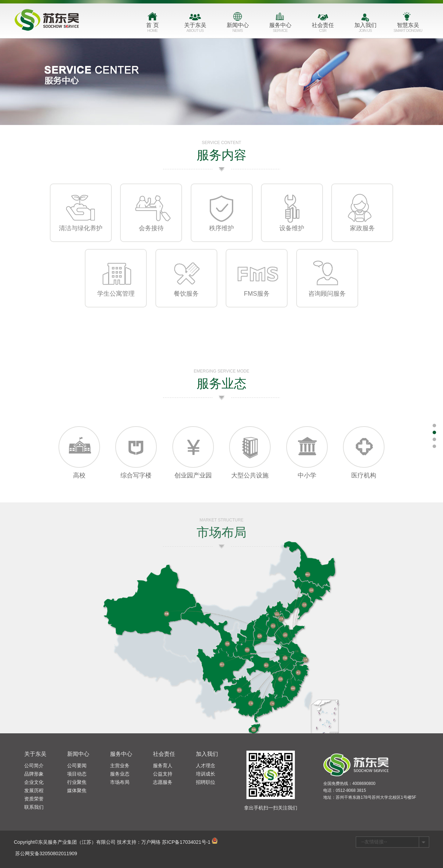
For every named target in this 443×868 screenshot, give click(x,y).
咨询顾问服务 (327, 302)
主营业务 (120, 766)
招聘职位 (206, 782)
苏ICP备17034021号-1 (186, 842)
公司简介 (34, 766)
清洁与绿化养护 (81, 236)
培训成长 (206, 774)
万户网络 (151, 842)
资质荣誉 (34, 799)
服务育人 (163, 766)
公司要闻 (77, 766)
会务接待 (151, 236)
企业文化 (34, 782)
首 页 (152, 29)
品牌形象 (34, 774)
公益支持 (163, 774)
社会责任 (323, 29)
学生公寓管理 (116, 302)
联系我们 (34, 807)
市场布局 (120, 782)
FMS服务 (257, 302)
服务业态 (120, 774)
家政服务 (362, 236)
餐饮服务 (186, 302)
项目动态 (77, 774)
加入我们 (365, 29)
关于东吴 (195, 29)
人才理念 (206, 766)
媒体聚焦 (77, 790)
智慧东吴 (408, 29)
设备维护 (292, 236)
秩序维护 (221, 236)
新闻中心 (238, 29)
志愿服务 (163, 782)
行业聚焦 (77, 782)
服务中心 (280, 29)
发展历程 (34, 790)
